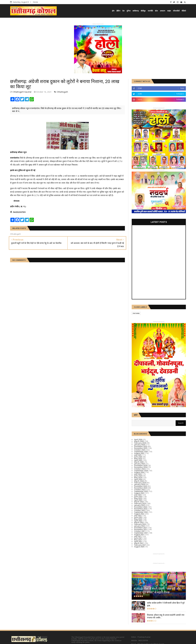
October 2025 (140, 450)
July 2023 (138, 495)
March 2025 (139, 462)
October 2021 (140, 531)
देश (123, 11)
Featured (136, 313)
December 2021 (141, 528)
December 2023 (141, 486)
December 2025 (141, 446)
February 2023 (140, 503)
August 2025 (139, 453)
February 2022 (140, 524)
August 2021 (139, 535)
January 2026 (140, 445)
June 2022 (138, 517)
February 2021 (140, 545)
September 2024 (141, 471)
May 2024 (138, 477)
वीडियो (184, 11)
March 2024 (139, 481)
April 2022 (138, 521)
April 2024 (138, 479)
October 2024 (140, 469)
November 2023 (141, 488)
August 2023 (139, 493)
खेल (156, 11)
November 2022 (141, 509)
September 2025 (141, 452)
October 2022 (140, 510)
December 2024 (141, 465)
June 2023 (138, 496)
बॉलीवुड (143, 11)
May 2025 (138, 458)
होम (113, 11)
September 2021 (141, 533)
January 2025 (140, 464)
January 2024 (140, 484)
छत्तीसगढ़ (136, 11)
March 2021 (139, 543)
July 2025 (138, 455)
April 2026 (138, 439)
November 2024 (141, 467)
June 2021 (138, 538)
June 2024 (138, 476)
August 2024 (139, 472)
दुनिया (129, 11)
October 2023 (140, 490)
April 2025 (138, 460)
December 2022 (141, 507)
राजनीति (150, 11)
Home (35, 2)
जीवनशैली (176, 11)
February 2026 (140, 443)
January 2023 (140, 505)
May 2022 (138, 519)
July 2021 (138, 536)
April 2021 (138, 541)
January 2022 (140, 526)
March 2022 (139, 522)
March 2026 (139, 441)
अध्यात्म (163, 11)
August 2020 (139, 547)
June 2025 (138, 457)
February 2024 (140, 483)
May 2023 (138, 498)
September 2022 (141, 512)
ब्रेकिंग (118, 11)
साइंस (169, 11)
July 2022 (138, 516)
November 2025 (141, 448)
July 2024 (138, 474)
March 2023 (139, 502)
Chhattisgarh (62, 92)
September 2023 (141, 491)
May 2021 (138, 540)
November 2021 (141, 529)
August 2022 (139, 514)
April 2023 (138, 500)
